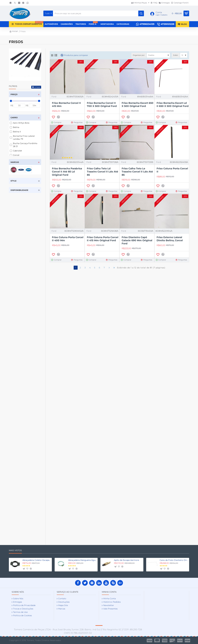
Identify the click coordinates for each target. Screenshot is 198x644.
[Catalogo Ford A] (180, 3)
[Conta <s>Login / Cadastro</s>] (159, 13)
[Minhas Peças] (140, 3)
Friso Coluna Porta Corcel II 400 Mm (68, 239)
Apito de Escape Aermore (126, 560)
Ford (54, 97)
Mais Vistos (15, 550)
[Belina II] (11, 132)
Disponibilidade (19, 190)
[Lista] (56, 55)
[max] (35, 106)
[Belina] (11, 127)
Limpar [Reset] (37, 87)
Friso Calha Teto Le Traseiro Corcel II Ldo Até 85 (137, 172)
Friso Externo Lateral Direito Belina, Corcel (170, 239)
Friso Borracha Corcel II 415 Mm (66, 105)
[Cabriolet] (11, 151)
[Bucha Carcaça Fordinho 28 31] (11, 145)
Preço (14, 94)
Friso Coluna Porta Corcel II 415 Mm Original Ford (103, 239)
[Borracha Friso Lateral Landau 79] (11, 137)
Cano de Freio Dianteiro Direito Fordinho (174, 560)
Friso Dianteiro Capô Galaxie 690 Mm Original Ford (137, 240)
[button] (53, 117)
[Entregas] (164, 3)
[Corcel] (11, 155)
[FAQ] (154, 3)
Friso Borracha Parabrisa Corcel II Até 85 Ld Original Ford (67, 172)
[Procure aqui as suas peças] (141, 13)
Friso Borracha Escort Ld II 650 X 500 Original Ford (173, 105)
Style (14, 181)
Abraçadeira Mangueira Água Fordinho (82, 560)
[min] (19, 106)
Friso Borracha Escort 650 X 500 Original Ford (138, 105)
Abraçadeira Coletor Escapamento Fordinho (37, 560)
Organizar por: (139, 55)
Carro (14, 118)
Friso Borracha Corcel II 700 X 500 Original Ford (102, 105)
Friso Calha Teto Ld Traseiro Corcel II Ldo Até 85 (103, 172)
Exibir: (176, 55)
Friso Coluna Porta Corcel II (172, 170)
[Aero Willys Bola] (11, 123)
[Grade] (52, 55)
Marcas (15, 162)
